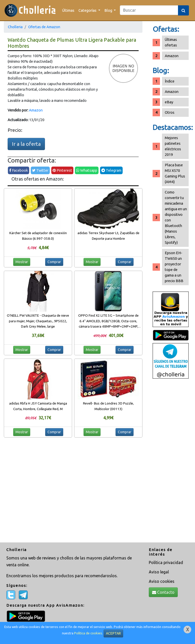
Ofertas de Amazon (44, 27)
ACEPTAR (113, 633)
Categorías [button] (88, 10)
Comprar (54, 262)
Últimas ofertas (171, 42)
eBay (169, 102)
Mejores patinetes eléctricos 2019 (173, 146)
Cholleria (15, 27)
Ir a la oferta (26, 144)
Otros (170, 112)
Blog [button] (109, 10)
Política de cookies (88, 633)
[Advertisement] (171, 461)
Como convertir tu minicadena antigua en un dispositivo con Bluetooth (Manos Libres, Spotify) (176, 217)
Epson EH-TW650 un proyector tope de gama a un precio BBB (174, 267)
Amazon (36, 110)
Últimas (68, 10)
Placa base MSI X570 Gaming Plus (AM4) (175, 173)
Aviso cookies (162, 581)
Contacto (163, 592)
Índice (170, 81)
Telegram (111, 170)
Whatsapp (87, 170)
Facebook (19, 170)
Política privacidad (166, 562)
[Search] (149, 10)
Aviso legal (159, 572)
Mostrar (22, 262)
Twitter (40, 170)
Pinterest (62, 170)
